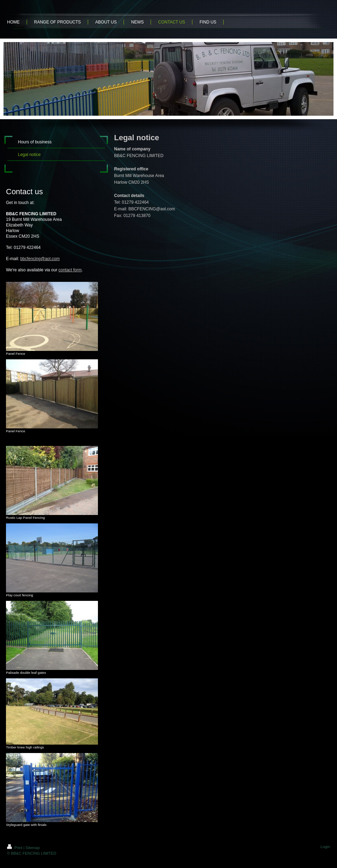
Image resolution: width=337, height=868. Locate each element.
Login (325, 847)
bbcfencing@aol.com (40, 259)
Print (15, 848)
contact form (70, 270)
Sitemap (33, 848)
